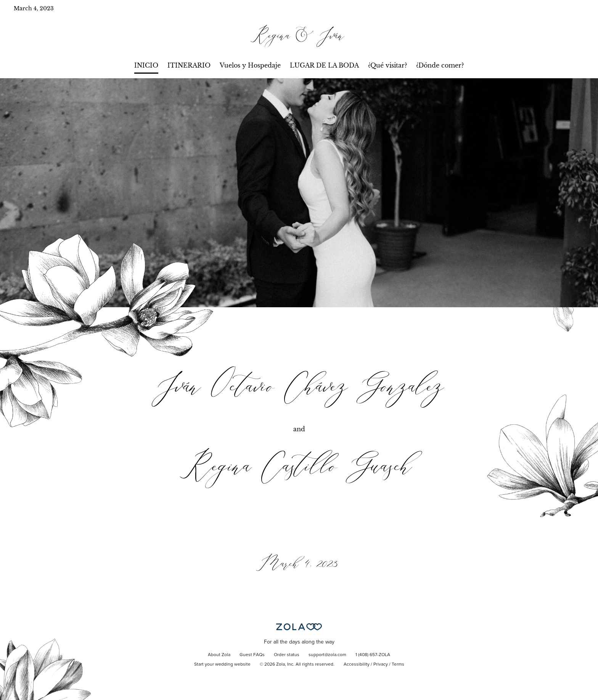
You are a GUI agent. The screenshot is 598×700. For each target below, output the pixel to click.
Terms (398, 665)
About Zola (219, 655)
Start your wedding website (222, 665)
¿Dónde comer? (440, 65)
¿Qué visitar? (387, 65)
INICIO (146, 65)
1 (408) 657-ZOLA (373, 655)
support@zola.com (327, 655)
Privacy (381, 665)
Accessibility (357, 665)
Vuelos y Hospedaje (250, 65)
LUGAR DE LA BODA (324, 65)
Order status (287, 655)
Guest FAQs (252, 655)
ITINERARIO (189, 65)
